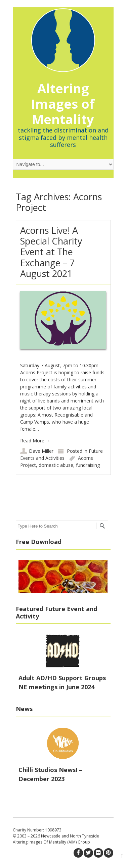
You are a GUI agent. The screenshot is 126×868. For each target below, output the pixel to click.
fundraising (88, 465)
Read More (35, 441)
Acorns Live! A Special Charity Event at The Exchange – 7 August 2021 (51, 252)
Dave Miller (41, 451)
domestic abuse (56, 465)
